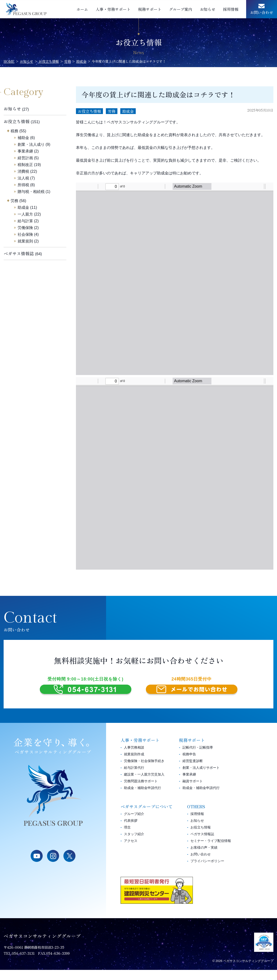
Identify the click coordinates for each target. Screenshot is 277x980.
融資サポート (193, 791)
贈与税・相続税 (31, 192)
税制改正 (25, 165)
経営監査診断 (193, 771)
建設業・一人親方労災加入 (144, 784)
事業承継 (25, 151)
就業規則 (25, 241)
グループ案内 (181, 9)
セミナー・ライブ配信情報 (211, 851)
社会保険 (25, 234)
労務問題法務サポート (141, 791)
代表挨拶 (131, 831)
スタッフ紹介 (134, 844)
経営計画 (25, 158)
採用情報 (231, 9)
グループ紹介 (134, 824)
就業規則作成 (134, 764)
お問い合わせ (262, 12)
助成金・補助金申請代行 (142, 798)
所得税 (23, 185)
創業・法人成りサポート (201, 778)
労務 (112, 111)
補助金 (23, 138)
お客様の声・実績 (204, 858)
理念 (127, 837)
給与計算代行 (134, 778)
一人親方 (25, 214)
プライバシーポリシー (207, 871)
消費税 (23, 171)
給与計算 (25, 221)
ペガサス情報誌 (19, 253)
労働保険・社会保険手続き (144, 771)
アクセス (131, 851)
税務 (14, 131)
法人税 (23, 178)
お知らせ (208, 9)
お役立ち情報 (89, 111)
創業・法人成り (31, 144)
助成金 (128, 111)
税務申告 (189, 764)
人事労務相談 (134, 757)
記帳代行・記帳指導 (198, 757)
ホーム (82, 9)
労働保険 (25, 228)
